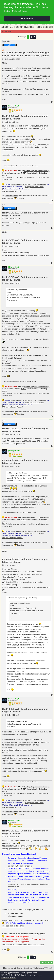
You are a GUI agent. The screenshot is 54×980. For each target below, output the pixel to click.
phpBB (12, 973)
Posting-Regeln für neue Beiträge (37, 171)
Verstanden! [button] (27, 19)
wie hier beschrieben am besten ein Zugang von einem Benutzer (25, 751)
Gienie (12, 290)
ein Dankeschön (12, 196)
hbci (11, 473)
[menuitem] (23, 968)
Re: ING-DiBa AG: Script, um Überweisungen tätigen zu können (25, 117)
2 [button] (31, 37)
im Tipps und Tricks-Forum (34, 187)
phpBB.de (24, 974)
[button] (35, 37)
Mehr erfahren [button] (19, 11)
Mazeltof (17, 976)
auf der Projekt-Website (12, 191)
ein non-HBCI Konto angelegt (20, 866)
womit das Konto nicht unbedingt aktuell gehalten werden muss (28, 885)
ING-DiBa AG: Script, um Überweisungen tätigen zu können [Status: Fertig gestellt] (27, 25)
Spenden (19, 198)
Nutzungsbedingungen (9, 978)
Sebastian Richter (36, 976)
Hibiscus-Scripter (16, 598)
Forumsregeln (7, 31)
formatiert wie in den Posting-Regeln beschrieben (23, 944)
